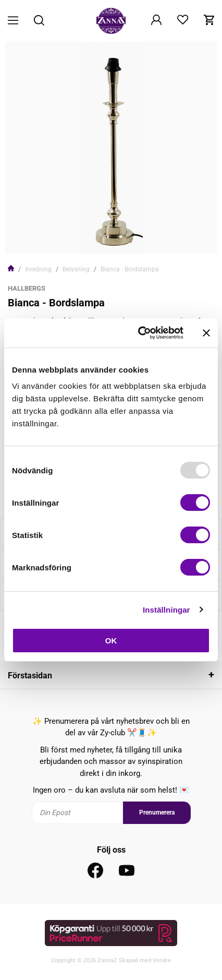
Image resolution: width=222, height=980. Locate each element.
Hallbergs (27, 288)
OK (111, 641)
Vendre (162, 960)
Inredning (38, 269)
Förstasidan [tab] (30, 676)
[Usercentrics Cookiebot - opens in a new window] (139, 333)
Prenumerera (157, 812)
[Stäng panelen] (206, 333)
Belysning (76, 269)
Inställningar (166, 610)
